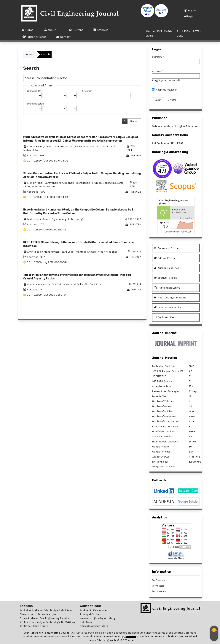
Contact (63, 37)
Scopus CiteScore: (162, 437)
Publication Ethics (167, 288)
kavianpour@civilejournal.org (98, 618)
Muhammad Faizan (43, 187)
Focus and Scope (166, 248)
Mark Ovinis (109, 147)
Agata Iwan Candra (39, 284)
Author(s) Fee (164, 317)
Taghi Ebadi (68, 252)
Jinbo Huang (75, 219)
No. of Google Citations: (165, 442)
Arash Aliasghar (108, 252)
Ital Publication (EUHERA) (168, 143)
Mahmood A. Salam (39, 219)
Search (134, 121)
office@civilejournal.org (94, 626)
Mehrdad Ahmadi (86, 252)
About (50, 30)
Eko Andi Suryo (94, 284)
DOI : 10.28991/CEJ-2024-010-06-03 (47, 161)
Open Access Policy (168, 307)
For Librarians (159, 591)
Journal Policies (165, 278)
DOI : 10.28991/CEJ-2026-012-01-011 (47, 295)
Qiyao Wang (59, 219)
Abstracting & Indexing (170, 298)
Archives (101, 30)
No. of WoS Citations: (164, 432)
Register (191, 10)
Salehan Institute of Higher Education (175, 126)
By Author (87, 91)
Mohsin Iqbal (31, 150)
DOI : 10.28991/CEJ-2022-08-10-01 (46, 230)
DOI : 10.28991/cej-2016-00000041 (47, 262)
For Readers (158, 580)
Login (189, 16)
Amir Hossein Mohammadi (43, 252)
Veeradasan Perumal (88, 147)
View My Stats (176, 558)
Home (28, 30)
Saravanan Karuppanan (59, 147)
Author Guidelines (166, 268)
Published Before (35, 104)
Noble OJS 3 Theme (121, 640)
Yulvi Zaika (77, 284)
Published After (35, 91)
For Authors (158, 586)
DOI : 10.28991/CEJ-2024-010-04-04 (47, 197)
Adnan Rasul (35, 147)
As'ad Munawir (61, 284)
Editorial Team (34, 37)
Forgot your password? (166, 80)
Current (76, 30)
